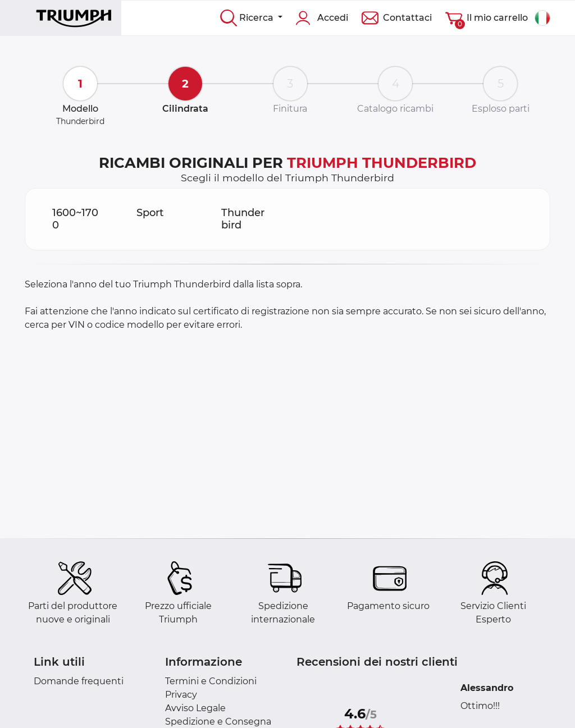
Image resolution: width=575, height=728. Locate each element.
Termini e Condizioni (211, 681)
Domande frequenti (79, 681)
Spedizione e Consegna (218, 722)
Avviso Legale (195, 708)
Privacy (181, 695)
